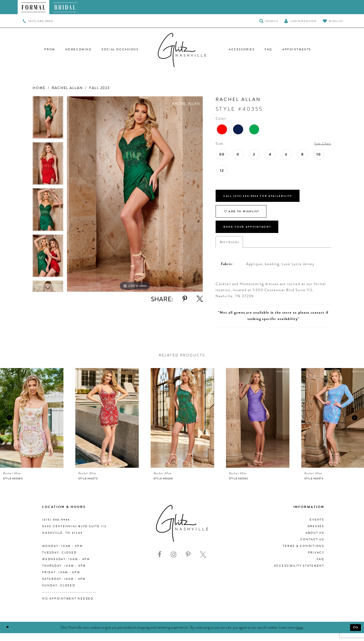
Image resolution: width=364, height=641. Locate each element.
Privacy (316, 560)
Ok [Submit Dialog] (355, 635)
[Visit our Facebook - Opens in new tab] (160, 562)
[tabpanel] (48, 119)
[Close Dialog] (8, 635)
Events (317, 528)
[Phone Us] (38, 21)
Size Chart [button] (321, 144)
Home (39, 88)
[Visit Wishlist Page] (333, 21)
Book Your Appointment (253, 234)
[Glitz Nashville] (182, 50)
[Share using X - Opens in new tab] (200, 299)
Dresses (316, 534)
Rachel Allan (67, 88)
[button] (300, 21)
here (300, 635)
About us (315, 541)
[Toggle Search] (269, 21)
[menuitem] (33, 7)
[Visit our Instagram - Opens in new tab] (174, 562)
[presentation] (32, 426)
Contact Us (312, 547)
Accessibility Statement (299, 574)
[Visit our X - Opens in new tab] (203, 562)
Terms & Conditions (304, 554)
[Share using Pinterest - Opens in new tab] (185, 299)
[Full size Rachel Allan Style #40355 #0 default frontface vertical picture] (135, 194)
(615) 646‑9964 (56, 528)
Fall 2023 (99, 88)
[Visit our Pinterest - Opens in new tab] (188, 562)
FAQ (321, 567)
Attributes (229, 250)
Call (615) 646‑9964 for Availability (266, 198)
